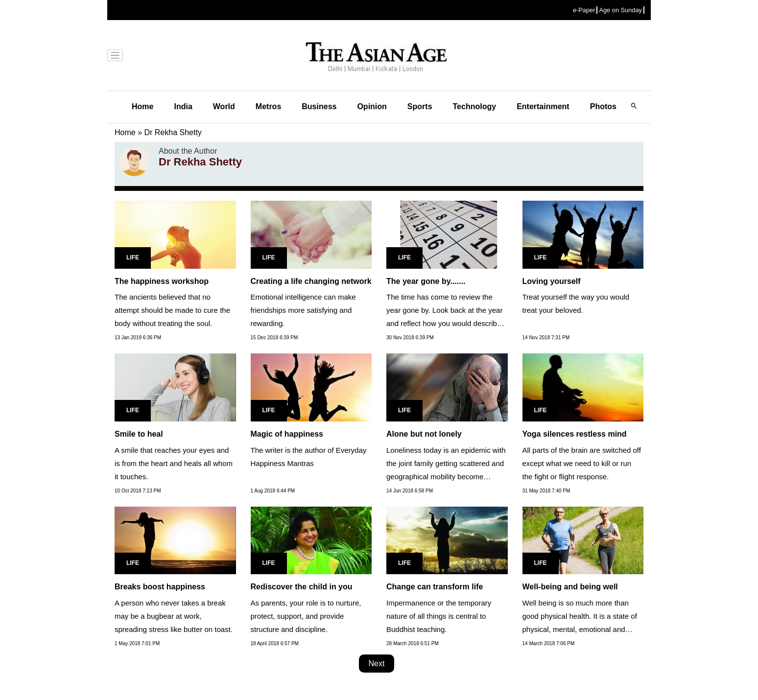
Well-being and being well (570, 587)
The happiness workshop (162, 281)
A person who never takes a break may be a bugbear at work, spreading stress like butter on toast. (174, 616)
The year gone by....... (426, 281)
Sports (420, 106)
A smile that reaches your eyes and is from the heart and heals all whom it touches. (174, 463)
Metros (268, 106)
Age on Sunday (620, 10)
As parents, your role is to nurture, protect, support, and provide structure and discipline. (306, 616)
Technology (475, 106)
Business (319, 106)
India (183, 106)
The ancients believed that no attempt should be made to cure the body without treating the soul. (172, 310)
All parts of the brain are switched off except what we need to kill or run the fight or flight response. (582, 463)
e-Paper (584, 10)
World (224, 106)
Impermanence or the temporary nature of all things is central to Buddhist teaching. (439, 616)
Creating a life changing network (311, 281)
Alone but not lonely (424, 434)
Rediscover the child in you (302, 587)
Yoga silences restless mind (575, 434)
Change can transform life (435, 587)
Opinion (372, 106)
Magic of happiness (287, 434)
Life (133, 257)
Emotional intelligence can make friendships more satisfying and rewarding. (303, 310)
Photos (603, 106)
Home (142, 106)
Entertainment (543, 106)
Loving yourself (552, 281)
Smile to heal (139, 434)
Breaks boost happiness (160, 587)
